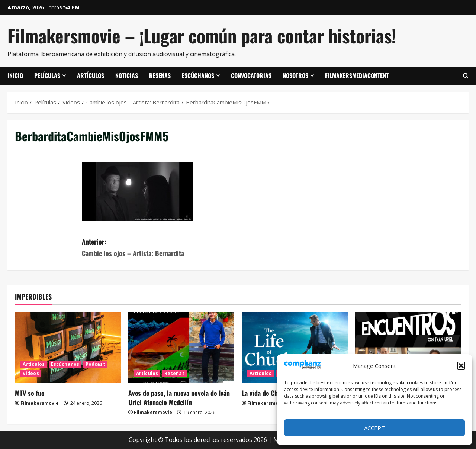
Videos (31, 373)
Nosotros (295, 75)
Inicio (15, 75)
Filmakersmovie (40, 403)
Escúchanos (198, 75)
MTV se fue (30, 393)
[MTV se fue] (68, 348)
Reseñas (160, 75)
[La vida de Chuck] (295, 348)
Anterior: (160, 248)
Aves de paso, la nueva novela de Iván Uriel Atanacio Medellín (179, 398)
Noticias (127, 75)
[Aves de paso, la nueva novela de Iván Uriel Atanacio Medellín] (181, 348)
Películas (47, 75)
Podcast (95, 364)
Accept (374, 428)
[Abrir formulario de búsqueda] (466, 76)
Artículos (91, 75)
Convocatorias (251, 75)
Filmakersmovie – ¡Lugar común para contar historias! (202, 35)
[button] (461, 366)
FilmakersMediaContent (357, 75)
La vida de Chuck (265, 393)
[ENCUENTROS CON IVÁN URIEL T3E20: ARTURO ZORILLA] (408, 348)
